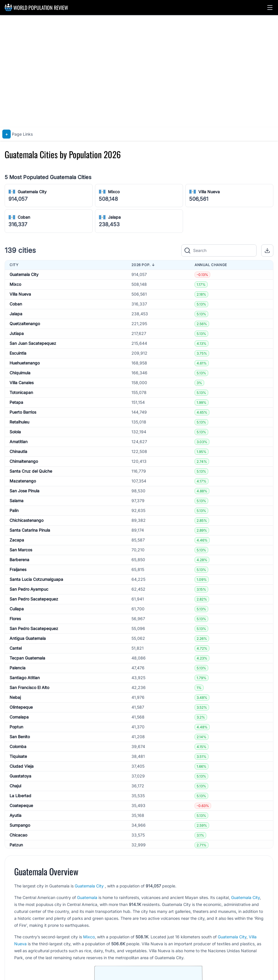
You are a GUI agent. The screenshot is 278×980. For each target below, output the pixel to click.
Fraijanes (18, 569)
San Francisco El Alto (29, 687)
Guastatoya (20, 776)
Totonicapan (21, 392)
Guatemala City (32, 192)
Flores (15, 619)
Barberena (19, 560)
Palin (14, 510)
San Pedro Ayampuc (29, 589)
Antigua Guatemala (28, 638)
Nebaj (15, 697)
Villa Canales (22, 383)
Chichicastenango (26, 520)
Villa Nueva (209, 192)
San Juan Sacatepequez (33, 343)
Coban (24, 217)
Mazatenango (23, 481)
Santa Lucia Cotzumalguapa (36, 579)
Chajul (15, 786)
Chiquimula (20, 373)
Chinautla (18, 451)
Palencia (18, 668)
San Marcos (21, 550)
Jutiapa (17, 333)
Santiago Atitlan (25, 678)
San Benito (20, 737)
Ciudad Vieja (22, 766)
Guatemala (87, 897)
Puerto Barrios (23, 412)
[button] (270, 8)
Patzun (16, 845)
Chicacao (18, 835)
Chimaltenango (24, 461)
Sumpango (20, 825)
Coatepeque (21, 805)
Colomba (18, 746)
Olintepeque (21, 707)
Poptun (16, 727)
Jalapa (114, 217)
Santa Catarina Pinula (30, 530)
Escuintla (18, 353)
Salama (17, 501)
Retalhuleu (19, 422)
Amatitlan (19, 442)
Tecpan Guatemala (27, 658)
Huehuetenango (25, 363)
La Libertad (20, 796)
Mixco (114, 192)
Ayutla (15, 815)
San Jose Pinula (24, 491)
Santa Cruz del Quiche (31, 471)
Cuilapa (17, 609)
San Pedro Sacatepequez (34, 599)
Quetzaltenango (25, 324)
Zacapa (17, 540)
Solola (15, 432)
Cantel (16, 648)
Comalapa (19, 717)
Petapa (16, 402)
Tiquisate (18, 756)
